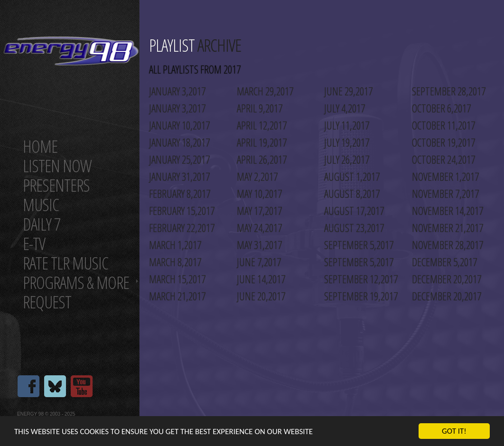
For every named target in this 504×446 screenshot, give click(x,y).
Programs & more (76, 283)
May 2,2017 (257, 177)
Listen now (57, 166)
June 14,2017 (261, 279)
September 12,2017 (361, 279)
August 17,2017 (354, 211)
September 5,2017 (359, 245)
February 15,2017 (182, 211)
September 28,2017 (449, 91)
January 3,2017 (177, 91)
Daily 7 (42, 224)
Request (47, 302)
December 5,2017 (444, 262)
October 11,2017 (443, 125)
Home (40, 146)
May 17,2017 (259, 211)
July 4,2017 (345, 108)
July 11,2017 (347, 125)
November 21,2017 (448, 228)
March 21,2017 (177, 296)
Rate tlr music (65, 263)
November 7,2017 (445, 194)
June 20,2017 (261, 296)
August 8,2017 (352, 194)
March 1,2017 (175, 245)
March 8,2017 (175, 262)
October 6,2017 (441, 108)
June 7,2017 (259, 262)
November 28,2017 (448, 245)
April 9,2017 (260, 108)
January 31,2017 (179, 177)
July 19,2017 (347, 142)
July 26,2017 (347, 159)
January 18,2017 (179, 142)
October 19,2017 (443, 142)
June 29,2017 (348, 91)
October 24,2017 (443, 159)
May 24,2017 (259, 228)
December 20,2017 (447, 279)
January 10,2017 (179, 125)
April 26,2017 (262, 159)
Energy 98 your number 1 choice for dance (71, 51)
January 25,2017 (179, 159)
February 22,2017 (182, 228)
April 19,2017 (262, 142)
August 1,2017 (352, 177)
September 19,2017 (361, 296)
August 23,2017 (354, 228)
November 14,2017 (448, 211)
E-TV (34, 244)
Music (41, 205)
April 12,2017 (262, 125)
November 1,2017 (445, 177)
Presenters (56, 185)
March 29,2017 (265, 91)
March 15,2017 (177, 279)
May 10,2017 (259, 194)
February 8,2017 (180, 194)
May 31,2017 (259, 245)
